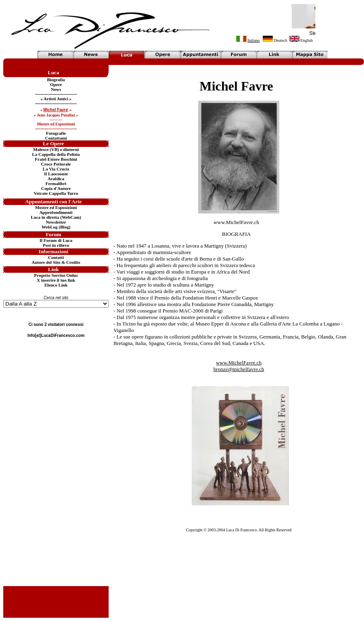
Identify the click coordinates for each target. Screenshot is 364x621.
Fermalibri (56, 183)
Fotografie (56, 133)
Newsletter (56, 222)
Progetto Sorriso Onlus (56, 275)
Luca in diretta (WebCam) (56, 217)
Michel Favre (236, 86)
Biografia (56, 80)
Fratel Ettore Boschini (56, 159)
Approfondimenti (56, 212)
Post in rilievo (56, 245)
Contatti (56, 257)
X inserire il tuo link (56, 280)
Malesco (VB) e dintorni (56, 149)
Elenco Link (56, 285)
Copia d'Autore (56, 188)
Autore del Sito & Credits (56, 262)
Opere (56, 84)
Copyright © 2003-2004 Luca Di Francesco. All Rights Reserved (239, 530)
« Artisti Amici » (56, 99)
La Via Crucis (56, 169)
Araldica (56, 179)
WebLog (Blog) (56, 227)
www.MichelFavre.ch (237, 222)
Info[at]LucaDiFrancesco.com (56, 335)
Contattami (56, 138)
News (56, 89)
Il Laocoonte (56, 174)
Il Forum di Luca (56, 240)
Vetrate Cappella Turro (56, 193)
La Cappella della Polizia (56, 154)
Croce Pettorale (56, 164)
